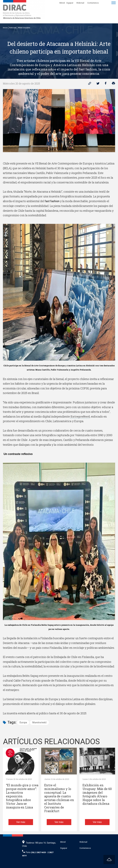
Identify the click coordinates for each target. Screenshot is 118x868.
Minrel (62, 3)
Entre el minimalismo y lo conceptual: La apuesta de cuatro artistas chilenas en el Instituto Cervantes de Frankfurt (59, 798)
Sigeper (70, 3)
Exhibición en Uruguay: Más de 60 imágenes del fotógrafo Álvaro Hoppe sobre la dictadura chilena (97, 794)
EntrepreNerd (80, 416)
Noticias (13, 28)
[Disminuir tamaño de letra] (106, 2)
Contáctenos (93, 3)
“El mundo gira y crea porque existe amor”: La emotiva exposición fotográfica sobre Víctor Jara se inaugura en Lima (22, 796)
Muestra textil (39, 722)
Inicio (5, 28)
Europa (23, 722)
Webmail (80, 3)
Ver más (21, 822)
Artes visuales (24, 28)
